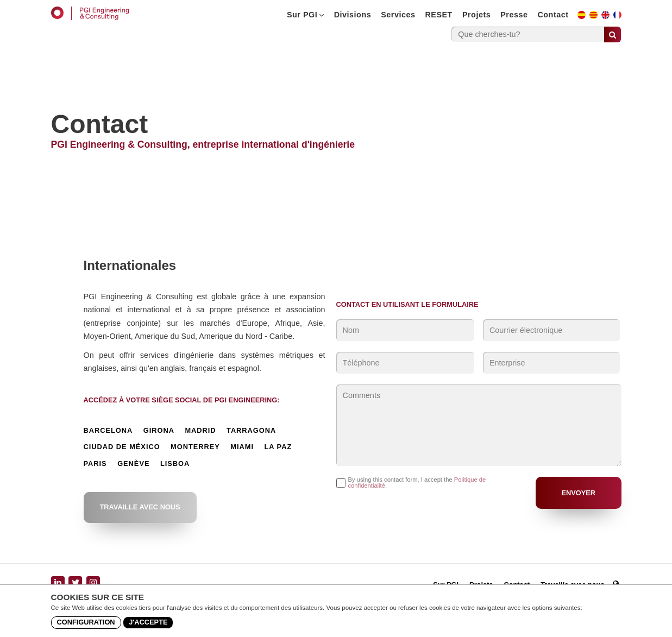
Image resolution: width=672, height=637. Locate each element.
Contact (553, 15)
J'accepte (148, 622)
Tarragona (251, 431)
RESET (438, 15)
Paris (95, 464)
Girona (159, 431)
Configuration (86, 622)
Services (398, 15)
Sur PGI (306, 15)
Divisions (353, 15)
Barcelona (108, 431)
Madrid (200, 431)
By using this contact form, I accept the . (417, 483)
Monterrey (195, 447)
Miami (242, 447)
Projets (476, 15)
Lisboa (175, 464)
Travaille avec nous (140, 507)
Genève (133, 464)
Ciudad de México (122, 447)
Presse (514, 15)
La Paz (278, 447)
